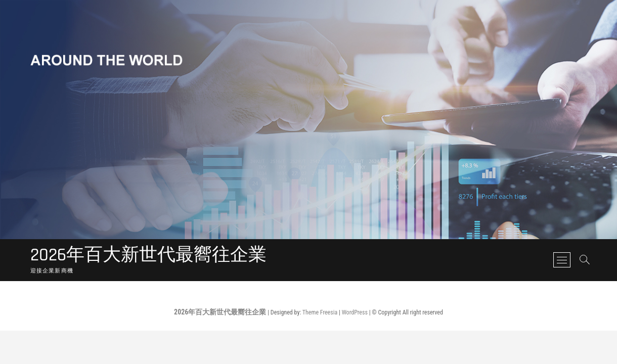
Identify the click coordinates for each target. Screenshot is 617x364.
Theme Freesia (320, 312)
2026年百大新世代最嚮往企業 (148, 255)
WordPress (355, 312)
